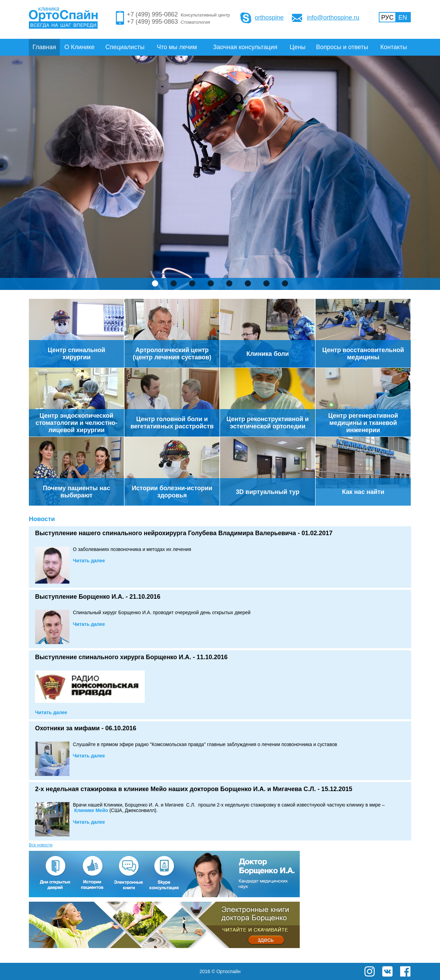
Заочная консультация (245, 47)
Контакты (394, 47)
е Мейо (91, 810)
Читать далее (89, 561)
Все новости (41, 845)
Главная (45, 47)
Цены (298, 47)
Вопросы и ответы (342, 47)
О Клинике (79, 47)
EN (403, 18)
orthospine (269, 18)
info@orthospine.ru (333, 18)
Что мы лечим (177, 47)
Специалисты (125, 47)
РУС (387, 18)
